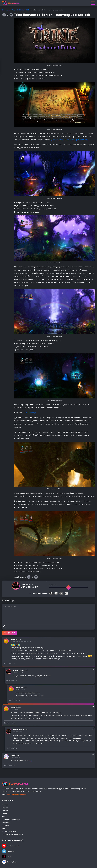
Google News (10, 862)
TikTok (7, 857)
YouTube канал (10, 846)
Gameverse (6, 10)
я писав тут (32, 413)
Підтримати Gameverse (11, 820)
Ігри (3, 817)
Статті (5, 814)
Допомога (6, 823)
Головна (5, 805)
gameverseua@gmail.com (17, 795)
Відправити (9, 633)
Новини (5, 811)
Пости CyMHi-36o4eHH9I (20, 10)
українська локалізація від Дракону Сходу (71, 140)
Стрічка (5, 808)
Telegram (8, 851)
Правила (5, 825)
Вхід (4, 828)
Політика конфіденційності (12, 834)
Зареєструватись (9, 831)
